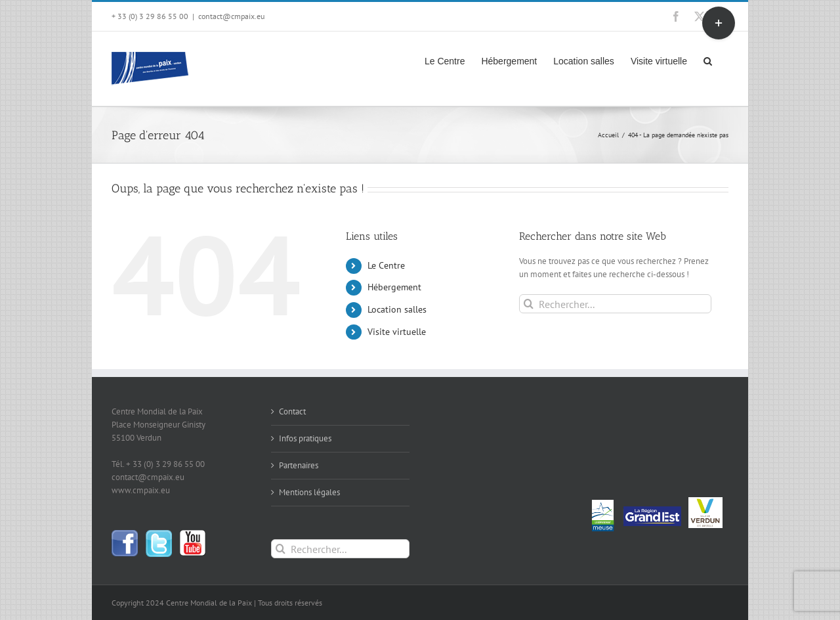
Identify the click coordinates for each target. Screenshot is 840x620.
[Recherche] (529, 304)
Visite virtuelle (397, 332)
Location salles (397, 309)
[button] (708, 60)
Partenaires (299, 465)
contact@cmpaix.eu (231, 16)
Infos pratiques (305, 438)
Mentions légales (309, 492)
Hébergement (394, 287)
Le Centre (386, 265)
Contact (292, 411)
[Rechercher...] (615, 304)
